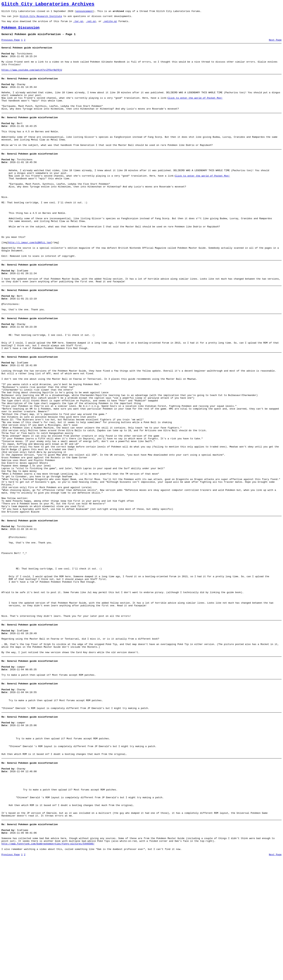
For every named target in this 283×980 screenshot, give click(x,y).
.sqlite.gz (110, 24)
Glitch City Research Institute (41, 18)
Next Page (275, 44)
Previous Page (11, 44)
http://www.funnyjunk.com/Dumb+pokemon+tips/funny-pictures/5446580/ (48, 964)
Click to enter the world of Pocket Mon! (195, 109)
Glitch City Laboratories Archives (48, 5)
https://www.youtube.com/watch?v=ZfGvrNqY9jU (32, 78)
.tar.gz (78, 24)
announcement (84, 13)
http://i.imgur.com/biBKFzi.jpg (30, 277)
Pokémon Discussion (20, 31)
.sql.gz (91, 24)
